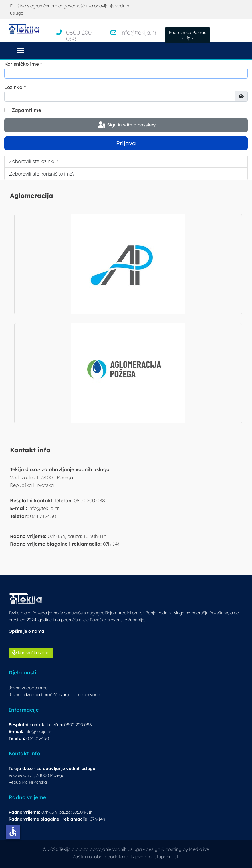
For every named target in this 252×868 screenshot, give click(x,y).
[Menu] (21, 50)
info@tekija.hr (139, 32)
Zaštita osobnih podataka (100, 857)
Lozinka (15, 87)
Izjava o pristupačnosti (155, 857)
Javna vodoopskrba (28, 688)
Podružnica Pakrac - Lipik (188, 35)
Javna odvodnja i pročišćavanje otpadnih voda (54, 695)
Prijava (126, 143)
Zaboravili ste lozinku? (34, 161)
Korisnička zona (31, 653)
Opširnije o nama (26, 631)
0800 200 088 (79, 36)
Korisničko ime (23, 64)
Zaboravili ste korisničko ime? (42, 174)
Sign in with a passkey (126, 125)
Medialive (199, 849)
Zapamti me (26, 110)
